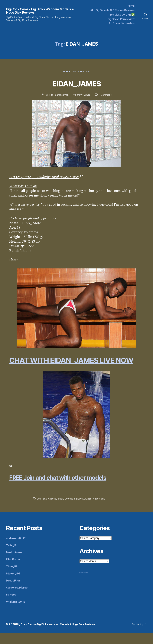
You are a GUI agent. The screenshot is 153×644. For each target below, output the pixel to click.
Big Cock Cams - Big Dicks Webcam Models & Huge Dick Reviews (35, 11)
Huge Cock (101, 510)
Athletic (53, 510)
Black (66, 72)
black (61, 510)
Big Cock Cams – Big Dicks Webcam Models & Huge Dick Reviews (58, 636)
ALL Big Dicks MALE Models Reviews (112, 10)
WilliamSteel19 (16, 613)
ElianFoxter (13, 571)
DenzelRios (13, 592)
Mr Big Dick (87, 584)
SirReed (11, 606)
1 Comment (106, 95)
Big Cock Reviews (82, 584)
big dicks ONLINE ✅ (122, 15)
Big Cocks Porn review (121, 19)
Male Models (82, 72)
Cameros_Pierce (17, 599)
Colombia (71, 510)
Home (131, 6)
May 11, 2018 (84, 95)
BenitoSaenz (14, 564)
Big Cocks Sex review (122, 23)
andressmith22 (16, 550)
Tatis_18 (11, 557)
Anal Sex (42, 510)
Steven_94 (13, 585)
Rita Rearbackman (58, 95)
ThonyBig (12, 578)
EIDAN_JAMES (76, 83)
